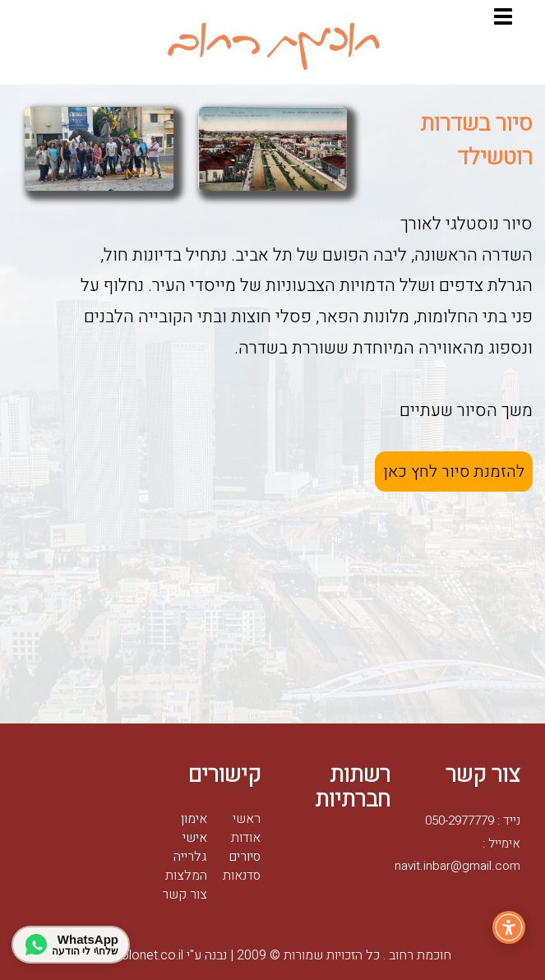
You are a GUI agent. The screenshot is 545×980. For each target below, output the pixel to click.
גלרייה (190, 857)
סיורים (245, 857)
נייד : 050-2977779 (473, 821)
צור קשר (185, 894)
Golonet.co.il (139, 955)
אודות (246, 838)
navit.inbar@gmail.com (457, 866)
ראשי (247, 819)
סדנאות (242, 876)
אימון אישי (194, 828)
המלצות (186, 876)
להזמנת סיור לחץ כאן (454, 472)
